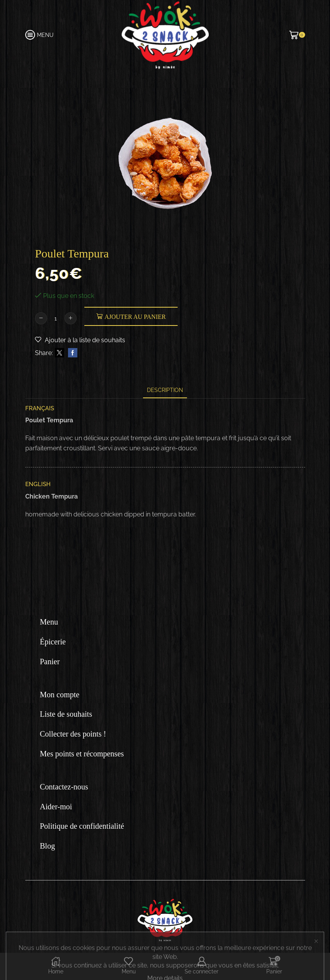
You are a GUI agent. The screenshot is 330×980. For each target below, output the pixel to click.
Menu (49, 622)
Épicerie (53, 642)
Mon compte (60, 695)
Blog (48, 846)
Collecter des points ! (73, 734)
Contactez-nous (64, 787)
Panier (50, 661)
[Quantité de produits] (56, 318)
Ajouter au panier (135, 317)
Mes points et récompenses (82, 754)
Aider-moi (56, 807)
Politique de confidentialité (82, 826)
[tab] (165, 390)
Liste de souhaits (66, 714)
